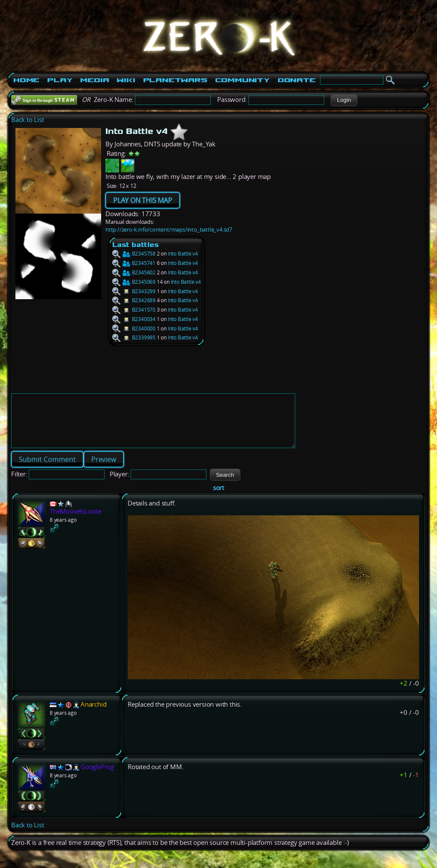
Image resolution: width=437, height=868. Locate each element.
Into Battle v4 (183, 254)
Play (60, 80)
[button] (344, 100)
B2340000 (134, 328)
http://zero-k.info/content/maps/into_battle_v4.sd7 (169, 229)
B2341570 (134, 310)
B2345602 (134, 272)
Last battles (136, 245)
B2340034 (134, 319)
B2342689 (134, 300)
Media (94, 80)
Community (242, 80)
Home (26, 80)
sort (218, 498)
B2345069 (134, 282)
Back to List (28, 120)
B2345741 (134, 263)
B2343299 (134, 291)
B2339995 (134, 337)
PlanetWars (175, 80)
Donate (297, 80)
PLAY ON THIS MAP (143, 200)
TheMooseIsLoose (76, 522)
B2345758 (134, 254)
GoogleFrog (97, 777)
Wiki (126, 80)
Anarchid (93, 715)
